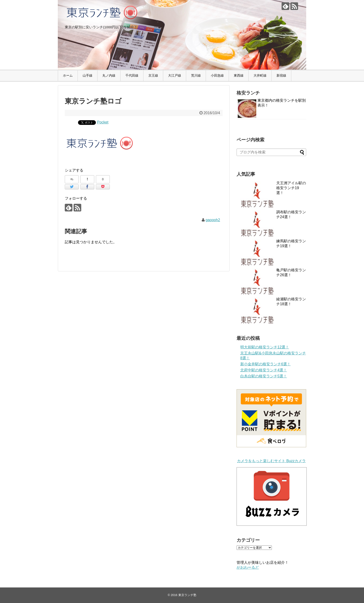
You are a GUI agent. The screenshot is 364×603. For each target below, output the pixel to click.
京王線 (153, 75)
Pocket (103, 122)
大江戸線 (175, 75)
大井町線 (260, 75)
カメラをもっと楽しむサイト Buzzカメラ (271, 461)
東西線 (239, 75)
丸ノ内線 (109, 75)
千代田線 (132, 75)
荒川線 (196, 75)
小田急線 (217, 75)
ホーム (68, 75)
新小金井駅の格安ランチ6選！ (265, 364)
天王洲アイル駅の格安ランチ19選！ (291, 188)
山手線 (88, 75)
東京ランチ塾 (187, 595)
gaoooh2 (213, 220)
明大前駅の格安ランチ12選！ (265, 347)
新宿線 (281, 75)
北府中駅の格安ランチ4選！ (264, 370)
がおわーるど (248, 567)
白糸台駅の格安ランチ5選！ (264, 376)
